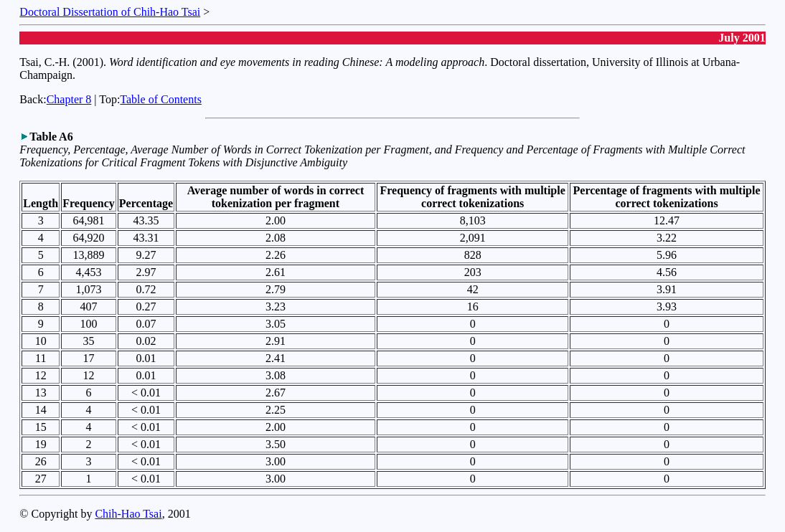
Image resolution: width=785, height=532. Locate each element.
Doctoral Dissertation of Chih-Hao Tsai (110, 12)
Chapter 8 (69, 99)
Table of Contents (161, 99)
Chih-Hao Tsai (128, 514)
